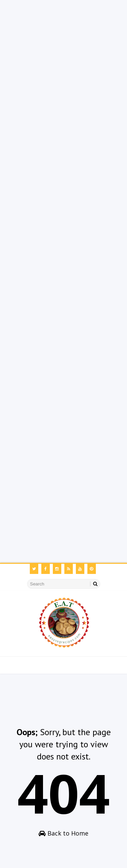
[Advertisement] (63, 63)
